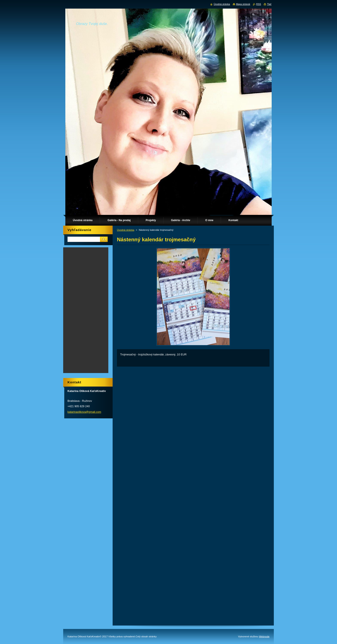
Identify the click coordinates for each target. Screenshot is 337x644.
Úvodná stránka (126, 230)
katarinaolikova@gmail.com (84, 412)
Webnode (264, 636)
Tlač (269, 4)
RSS (259, 4)
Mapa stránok (243, 4)
